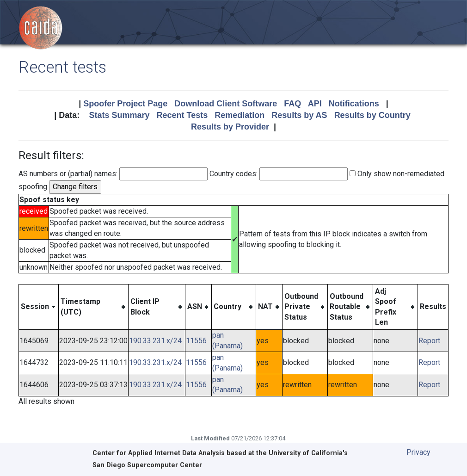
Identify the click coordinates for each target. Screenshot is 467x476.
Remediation (240, 115)
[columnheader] (39, 307)
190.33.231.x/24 (155, 341)
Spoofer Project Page (125, 104)
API (315, 104)
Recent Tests (182, 115)
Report (429, 341)
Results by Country (372, 115)
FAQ (292, 104)
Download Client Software (226, 104)
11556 (196, 341)
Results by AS (299, 115)
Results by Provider (230, 127)
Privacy (418, 452)
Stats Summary (119, 115)
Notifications (354, 104)
